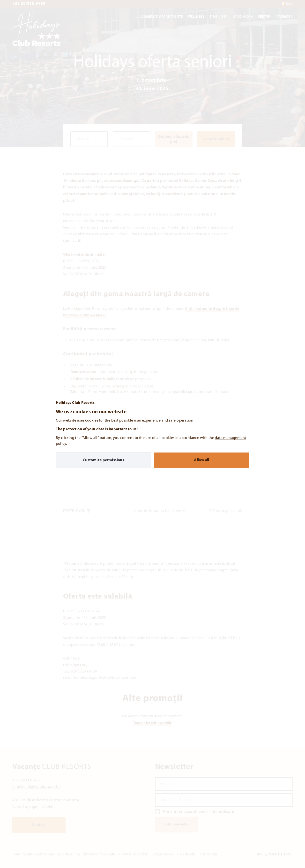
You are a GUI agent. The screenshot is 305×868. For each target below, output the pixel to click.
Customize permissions (103, 460)
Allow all (202, 460)
